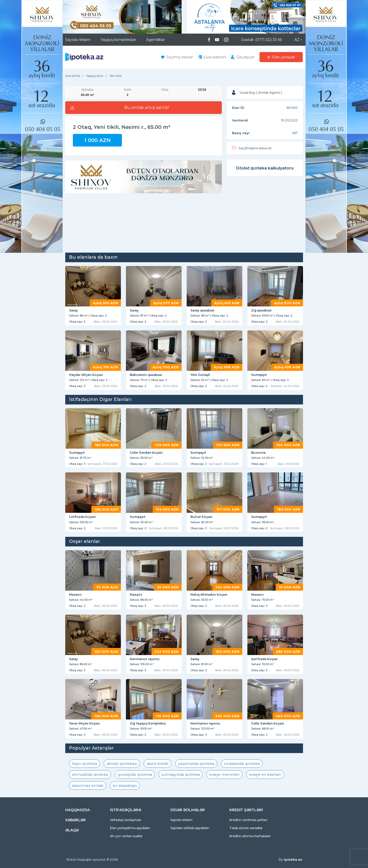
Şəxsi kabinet (214, 57)
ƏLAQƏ (72, 830)
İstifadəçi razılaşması (126, 820)
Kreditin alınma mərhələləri (250, 836)
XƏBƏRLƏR (75, 820)
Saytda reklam (78, 40)
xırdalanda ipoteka (242, 764)
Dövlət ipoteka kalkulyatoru (265, 168)
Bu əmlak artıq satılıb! (147, 108)
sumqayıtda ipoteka (181, 774)
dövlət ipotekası (122, 764)
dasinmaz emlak (88, 786)
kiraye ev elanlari (265, 774)
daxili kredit (158, 764)
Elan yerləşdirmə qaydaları (130, 828)
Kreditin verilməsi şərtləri (248, 820)
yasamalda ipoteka (196, 764)
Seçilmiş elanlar (180, 57)
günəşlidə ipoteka (135, 774)
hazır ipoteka (84, 764)
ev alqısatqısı (125, 786)
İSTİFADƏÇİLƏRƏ (126, 810)
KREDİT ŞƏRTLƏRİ (246, 810)
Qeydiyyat (245, 57)
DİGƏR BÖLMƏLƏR (188, 810)
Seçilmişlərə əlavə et (255, 148)
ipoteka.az (293, 859)
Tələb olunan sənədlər (246, 828)
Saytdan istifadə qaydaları (190, 828)
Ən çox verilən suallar (126, 836)
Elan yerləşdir (284, 57)
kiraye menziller (224, 774)
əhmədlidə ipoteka (90, 774)
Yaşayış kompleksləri (118, 40)
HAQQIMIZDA (78, 810)
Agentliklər (156, 40)
